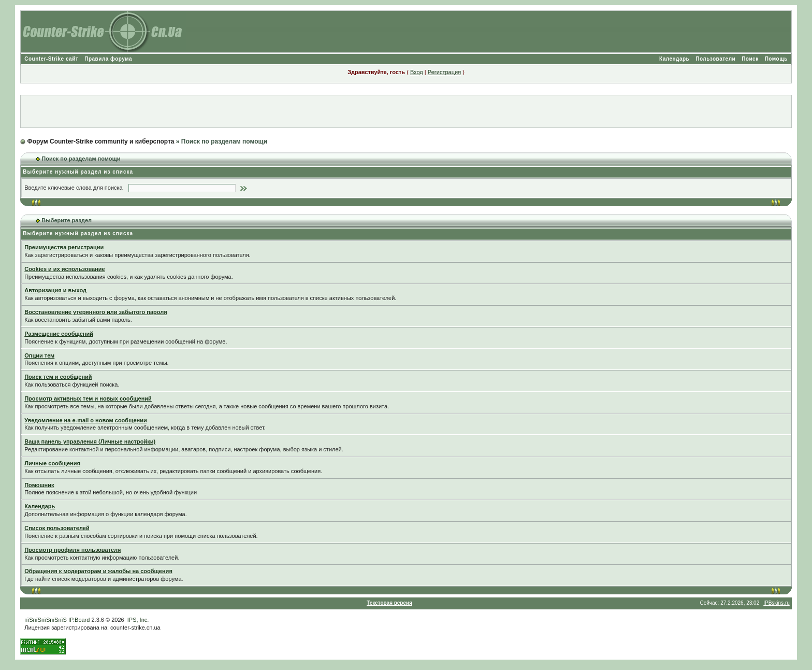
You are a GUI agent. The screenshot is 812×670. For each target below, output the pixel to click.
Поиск (750, 59)
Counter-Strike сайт (51, 59)
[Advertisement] (406, 111)
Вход (417, 72)
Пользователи (715, 59)
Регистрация (444, 72)
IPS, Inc (137, 620)
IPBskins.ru (777, 603)
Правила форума (108, 59)
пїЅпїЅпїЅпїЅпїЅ (46, 620)
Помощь (776, 59)
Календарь (674, 59)
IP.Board (79, 620)
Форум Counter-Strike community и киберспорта (101, 141)
